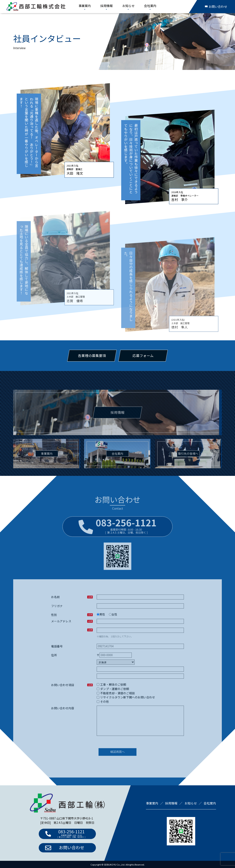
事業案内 (85, 6)
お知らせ (128, 6)
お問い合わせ (216, 6)
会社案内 (150, 6)
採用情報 (107, 6)
